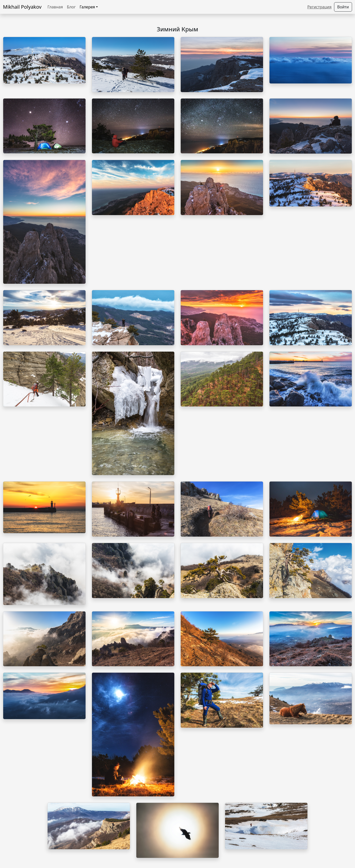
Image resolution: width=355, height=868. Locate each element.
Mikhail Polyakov (22, 7)
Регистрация (319, 7)
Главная (55, 7)
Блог (71, 7)
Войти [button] (343, 7)
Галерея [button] (87, 7)
